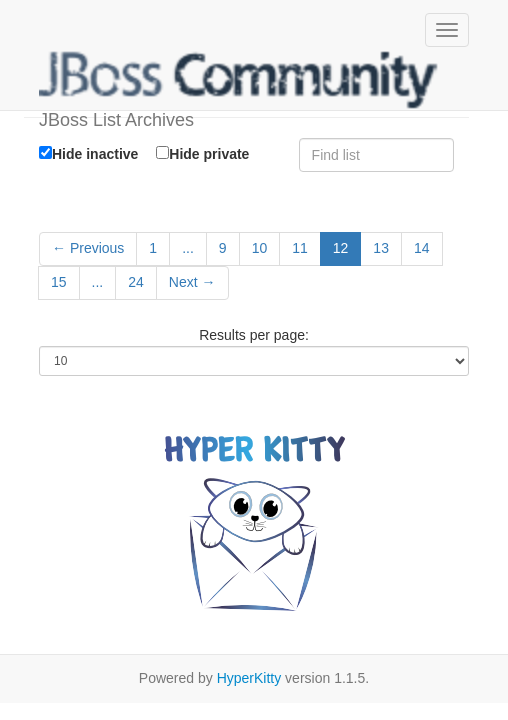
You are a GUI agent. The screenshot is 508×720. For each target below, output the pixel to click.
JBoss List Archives (239, 80)
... (188, 248)
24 (136, 282)
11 (300, 248)
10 (260, 248)
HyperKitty (249, 678)
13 (381, 248)
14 (422, 248)
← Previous (88, 248)
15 (59, 282)
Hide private (202, 153)
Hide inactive (88, 154)
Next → (192, 282)
